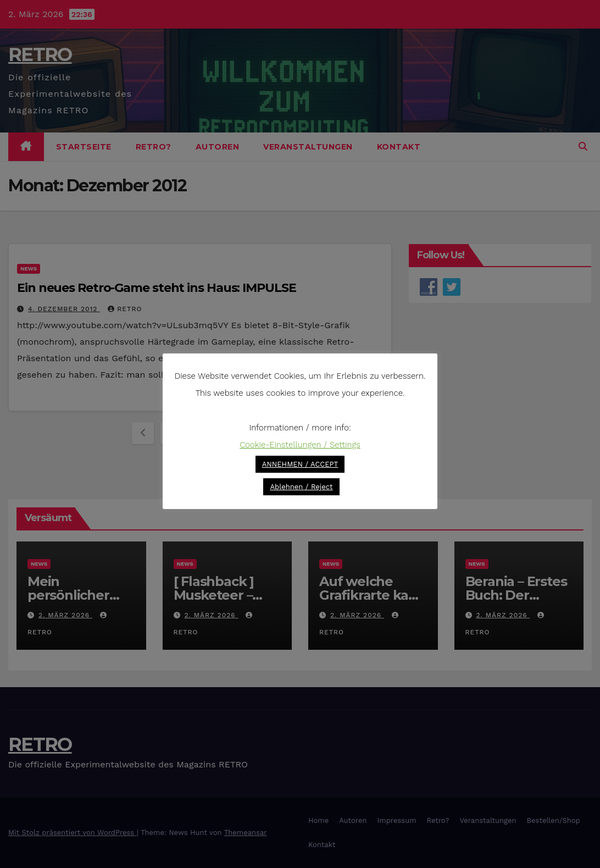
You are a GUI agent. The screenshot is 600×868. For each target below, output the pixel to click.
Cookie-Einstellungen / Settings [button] (300, 445)
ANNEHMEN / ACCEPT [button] (300, 464)
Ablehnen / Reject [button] (301, 487)
